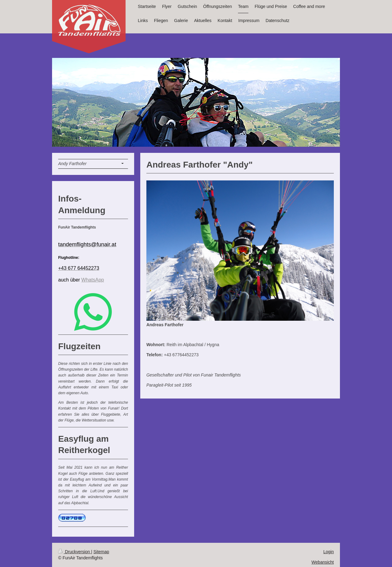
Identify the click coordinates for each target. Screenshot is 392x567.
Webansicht (323, 562)
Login (329, 552)
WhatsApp (93, 280)
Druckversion (75, 552)
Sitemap (101, 552)
